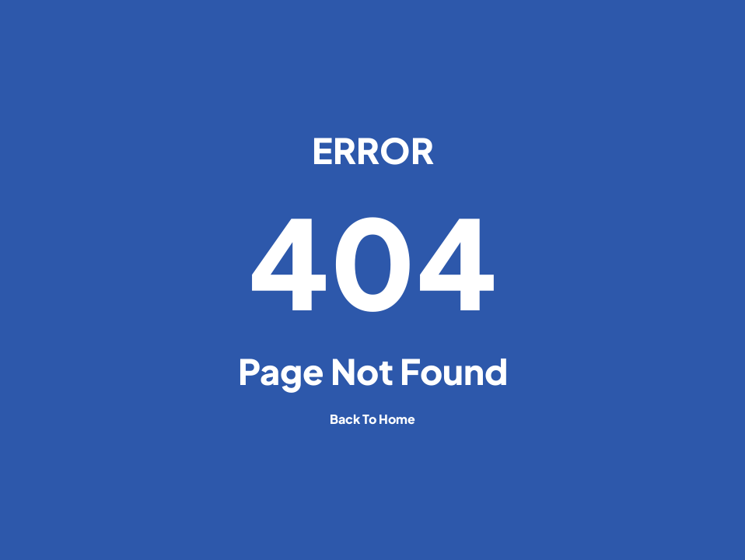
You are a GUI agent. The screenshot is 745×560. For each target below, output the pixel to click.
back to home (372, 419)
